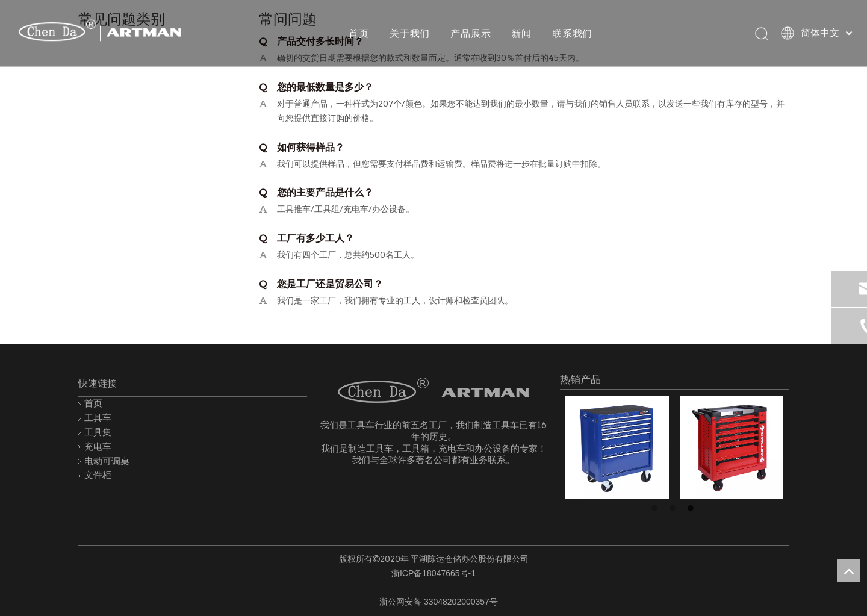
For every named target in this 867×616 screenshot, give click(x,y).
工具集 (98, 432)
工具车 (98, 418)
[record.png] (361, 599)
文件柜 (98, 475)
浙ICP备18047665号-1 (433, 573)
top (848, 571)
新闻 (521, 33)
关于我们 (409, 33)
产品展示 (470, 33)
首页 (358, 33)
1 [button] (656, 509)
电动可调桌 (107, 461)
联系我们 (572, 33)
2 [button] (674, 509)
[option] (617, 447)
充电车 (98, 446)
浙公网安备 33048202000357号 (439, 602)
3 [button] (692, 509)
